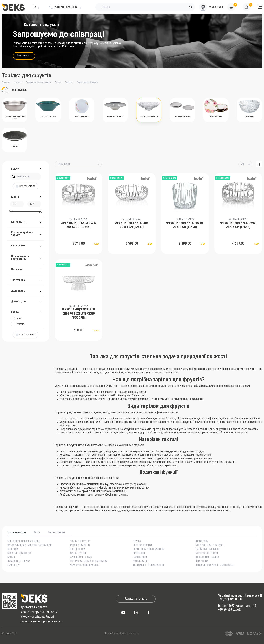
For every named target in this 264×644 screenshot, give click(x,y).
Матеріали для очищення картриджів (30, 545)
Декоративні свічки (19, 561)
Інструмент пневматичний (148, 565)
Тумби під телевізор (207, 549)
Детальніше (24, 56)
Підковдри (139, 553)
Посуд (58, 82)
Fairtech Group (129, 634)
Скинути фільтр (26, 186)
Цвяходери (202, 541)
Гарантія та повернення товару (42, 622)
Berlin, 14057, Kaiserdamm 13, (237, 606)
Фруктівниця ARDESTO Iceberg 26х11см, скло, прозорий (78, 314)
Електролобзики (143, 545)
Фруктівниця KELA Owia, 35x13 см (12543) (79, 225)
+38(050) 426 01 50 (230, 600)
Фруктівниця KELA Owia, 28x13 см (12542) (238, 225)
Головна (6, 82)
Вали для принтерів (19, 553)
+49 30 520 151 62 (229, 610)
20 (243, 164)
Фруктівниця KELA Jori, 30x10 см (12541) (132, 225)
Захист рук (14, 565)
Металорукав (140, 561)
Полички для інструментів (148, 549)
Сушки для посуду (81, 557)
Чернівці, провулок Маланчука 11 (240, 596)
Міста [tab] (37, 533)
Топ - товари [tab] (56, 533)
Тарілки (69, 82)
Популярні (64, 164)
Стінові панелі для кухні (210, 545)
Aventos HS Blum (80, 545)
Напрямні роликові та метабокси (215, 565)
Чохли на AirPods (80, 541)
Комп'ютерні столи (207, 553)
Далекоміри (140, 557)
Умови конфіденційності (38, 617)
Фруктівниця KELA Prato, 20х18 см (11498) (185, 225)
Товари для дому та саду (39, 82)
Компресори (78, 549)
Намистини (202, 561)
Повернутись (14, 90)
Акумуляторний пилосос (85, 565)
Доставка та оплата (34, 608)
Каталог (18, 82)
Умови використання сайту (39, 612)
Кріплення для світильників (24, 541)
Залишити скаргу (136, 599)
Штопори (13, 549)
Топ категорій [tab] (17, 533)
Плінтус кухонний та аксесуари (89, 561)
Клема (11, 557)
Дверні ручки (78, 553)
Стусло (137, 541)
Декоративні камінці (207, 557)
